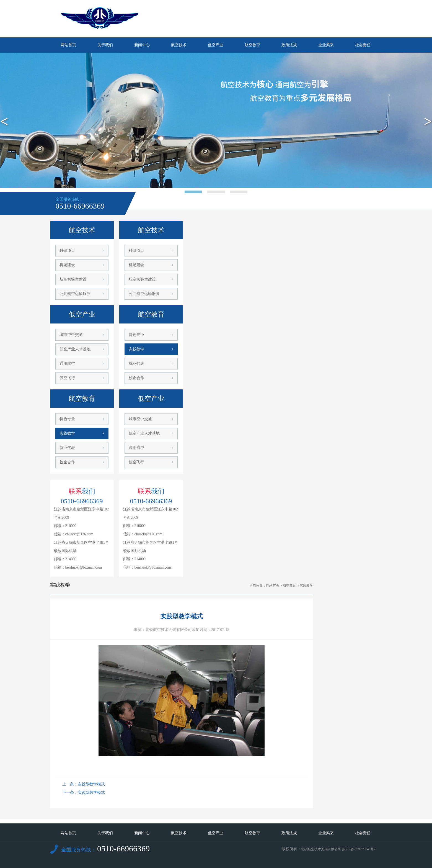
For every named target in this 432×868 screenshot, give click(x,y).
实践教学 (67, 433)
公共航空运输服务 (75, 294)
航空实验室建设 (73, 279)
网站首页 (68, 45)
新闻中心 (142, 45)
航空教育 (252, 45)
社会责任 (363, 45)
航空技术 (179, 45)
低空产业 (216, 45)
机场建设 (67, 265)
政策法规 (289, 45)
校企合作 (67, 462)
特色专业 (67, 419)
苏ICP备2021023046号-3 (359, 849)
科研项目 (67, 251)
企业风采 (326, 45)
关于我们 (105, 45)
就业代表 (67, 448)
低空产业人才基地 (75, 349)
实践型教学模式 (91, 784)
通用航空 (67, 364)
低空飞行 (67, 378)
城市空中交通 (71, 335)
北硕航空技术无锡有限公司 (321, 849)
